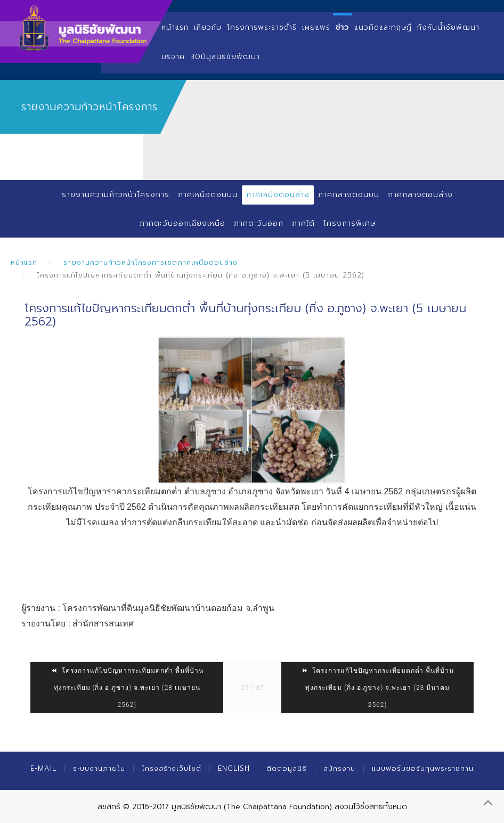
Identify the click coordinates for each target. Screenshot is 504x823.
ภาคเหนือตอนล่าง (278, 195)
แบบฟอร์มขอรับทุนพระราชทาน (423, 768)
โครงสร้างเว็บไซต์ (172, 768)
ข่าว (342, 27)
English (234, 768)
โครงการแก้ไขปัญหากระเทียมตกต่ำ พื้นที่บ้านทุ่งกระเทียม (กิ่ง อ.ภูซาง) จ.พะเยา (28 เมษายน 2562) (127, 688)
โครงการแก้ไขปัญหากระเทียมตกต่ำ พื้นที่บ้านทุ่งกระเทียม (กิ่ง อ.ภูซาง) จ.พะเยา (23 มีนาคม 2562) (377, 688)
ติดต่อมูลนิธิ (287, 768)
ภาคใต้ (303, 223)
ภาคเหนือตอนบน (208, 195)
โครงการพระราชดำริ (262, 27)
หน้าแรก (175, 27)
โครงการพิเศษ (349, 223)
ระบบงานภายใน (99, 768)
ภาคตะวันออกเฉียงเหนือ (182, 223)
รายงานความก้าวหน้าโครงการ (116, 195)
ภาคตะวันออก (259, 223)
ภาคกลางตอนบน (349, 195)
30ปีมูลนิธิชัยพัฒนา (225, 57)
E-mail (43, 768)
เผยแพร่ (316, 27)
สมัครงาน (339, 768)
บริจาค (173, 57)
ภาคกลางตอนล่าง (420, 195)
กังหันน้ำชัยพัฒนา (448, 27)
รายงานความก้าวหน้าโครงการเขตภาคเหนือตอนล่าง (151, 262)
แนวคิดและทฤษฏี (383, 27)
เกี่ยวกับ (208, 27)
